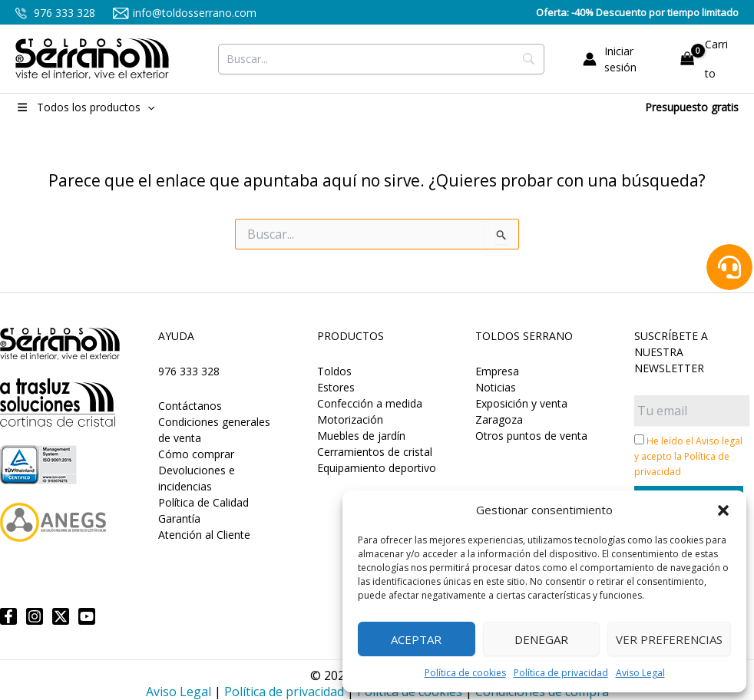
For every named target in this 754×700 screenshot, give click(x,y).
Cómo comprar (196, 454)
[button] (723, 510)
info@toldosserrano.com (185, 13)
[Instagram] (35, 616)
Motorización (350, 419)
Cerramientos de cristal (375, 452)
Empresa (497, 371)
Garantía (179, 518)
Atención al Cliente (204, 535)
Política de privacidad (561, 673)
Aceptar (416, 639)
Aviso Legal (640, 673)
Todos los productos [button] (85, 107)
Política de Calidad (203, 502)
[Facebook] (8, 616)
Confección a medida (370, 403)
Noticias (496, 387)
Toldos (334, 371)
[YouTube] (87, 616)
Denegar (541, 639)
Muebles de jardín (361, 436)
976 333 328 (55, 13)
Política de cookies (465, 673)
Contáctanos (190, 406)
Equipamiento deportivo (377, 468)
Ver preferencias (669, 639)
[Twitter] (61, 616)
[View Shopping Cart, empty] (706, 59)
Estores (336, 387)
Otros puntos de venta (531, 436)
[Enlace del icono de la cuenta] (621, 59)
